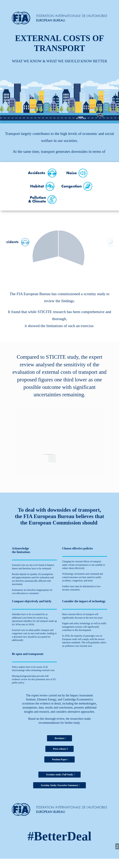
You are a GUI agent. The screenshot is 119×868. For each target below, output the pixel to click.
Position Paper (59, 759)
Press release (60, 749)
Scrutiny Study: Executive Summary (59, 785)
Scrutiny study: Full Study (60, 775)
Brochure (59, 738)
